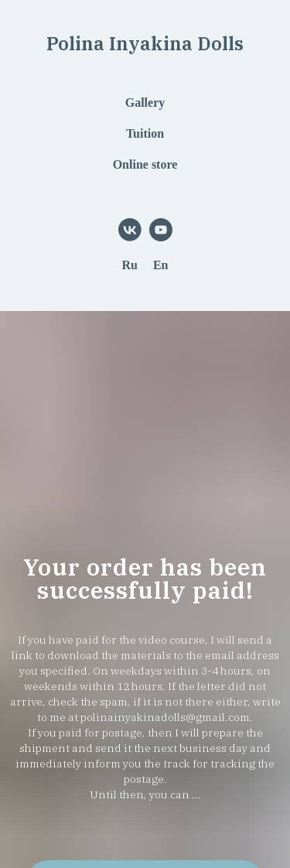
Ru (129, 265)
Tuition (145, 133)
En (161, 265)
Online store (145, 164)
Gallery (145, 103)
